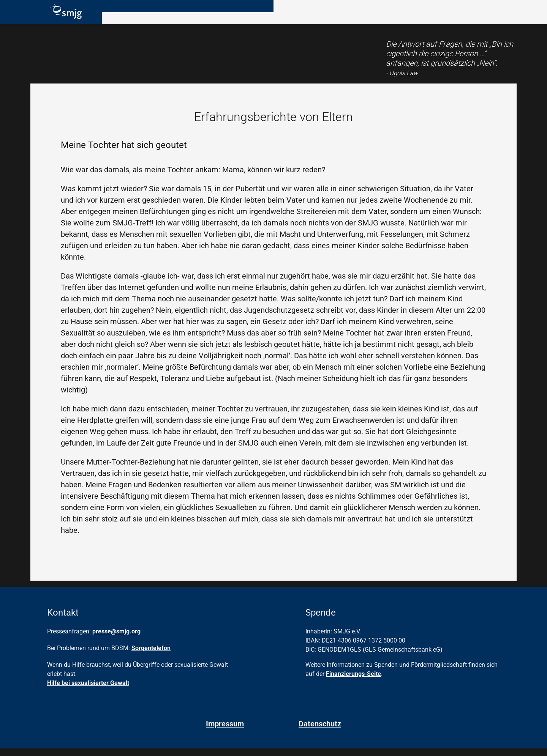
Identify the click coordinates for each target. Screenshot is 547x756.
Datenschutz (320, 731)
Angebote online (383, 24)
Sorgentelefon (151, 656)
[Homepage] (63, 20)
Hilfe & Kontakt (473, 24)
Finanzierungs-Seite (353, 681)
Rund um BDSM (140, 24)
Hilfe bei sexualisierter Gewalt (88, 691)
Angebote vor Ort (289, 24)
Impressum (225, 731)
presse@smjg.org (116, 639)
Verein (213, 24)
